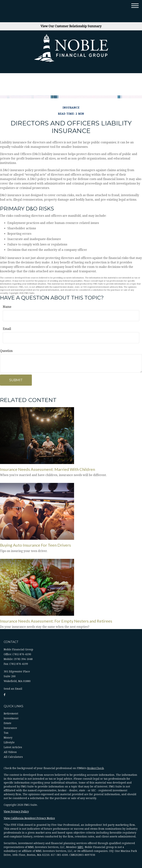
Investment (11, 718)
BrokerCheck (95, 768)
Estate (7, 723)
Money (8, 738)
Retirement (11, 714)
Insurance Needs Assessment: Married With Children (47, 469)
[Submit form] (16, 380)
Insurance (10, 728)
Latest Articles (13, 747)
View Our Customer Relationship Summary (71, 26)
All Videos (10, 752)
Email (7, 329)
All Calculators (13, 757)
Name (7, 307)
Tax (6, 733)
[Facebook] (5, 695)
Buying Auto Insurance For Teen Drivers (35, 545)
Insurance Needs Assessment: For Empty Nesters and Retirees (56, 621)
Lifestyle (9, 742)
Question (6, 351)
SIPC (80, 847)
